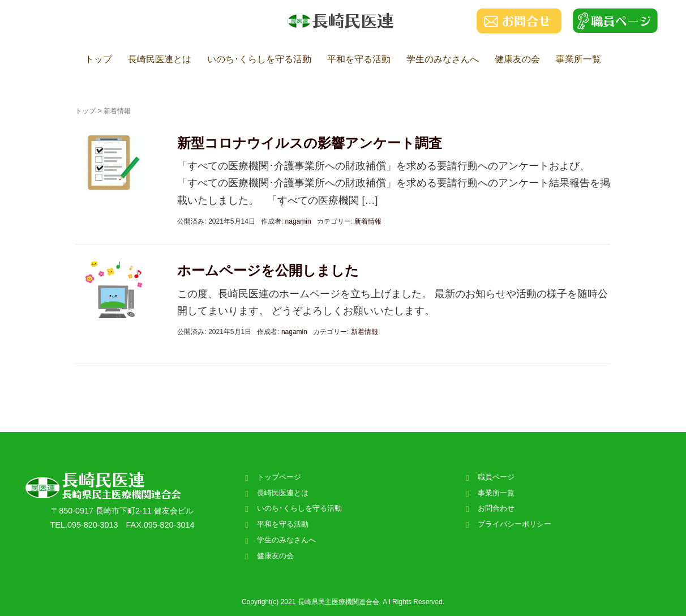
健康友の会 (517, 59)
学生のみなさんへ (443, 59)
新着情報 (368, 221)
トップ (98, 59)
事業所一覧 (578, 59)
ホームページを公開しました (268, 270)
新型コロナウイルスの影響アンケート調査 (310, 143)
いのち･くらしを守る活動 (259, 59)
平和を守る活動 (359, 59)
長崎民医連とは (160, 59)
